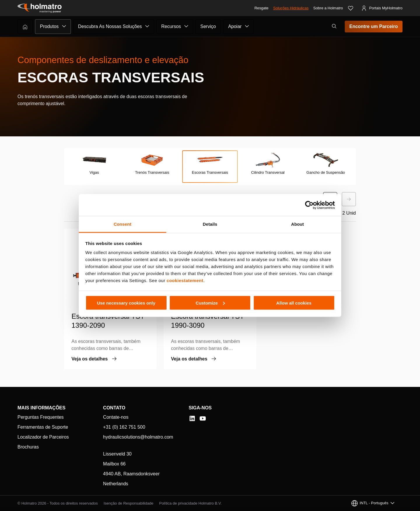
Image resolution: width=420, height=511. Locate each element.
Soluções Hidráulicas (291, 8)
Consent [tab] (123, 224)
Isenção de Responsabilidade (128, 503)
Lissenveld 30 (117, 454)
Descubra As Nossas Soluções (110, 26)
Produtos (49, 26)
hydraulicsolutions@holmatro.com (138, 437)
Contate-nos (116, 417)
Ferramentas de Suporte (43, 427)
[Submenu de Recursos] (186, 26)
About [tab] (297, 224)
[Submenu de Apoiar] (247, 26)
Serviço (208, 26)
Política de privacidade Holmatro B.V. (190, 503)
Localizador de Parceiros (43, 437)
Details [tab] (210, 224)
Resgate (261, 8)
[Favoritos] (351, 8)
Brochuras (28, 447)
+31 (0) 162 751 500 (124, 427)
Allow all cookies (294, 303)
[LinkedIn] (192, 418)
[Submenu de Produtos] (64, 26)
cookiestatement (185, 280)
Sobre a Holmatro (328, 8)
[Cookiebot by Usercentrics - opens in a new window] (309, 205)
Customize (210, 303)
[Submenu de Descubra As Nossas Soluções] (147, 26)
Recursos (171, 26)
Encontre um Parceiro (374, 26)
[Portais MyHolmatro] (382, 8)
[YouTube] (203, 418)
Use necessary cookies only (126, 303)
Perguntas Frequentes (41, 417)
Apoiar (235, 26)
